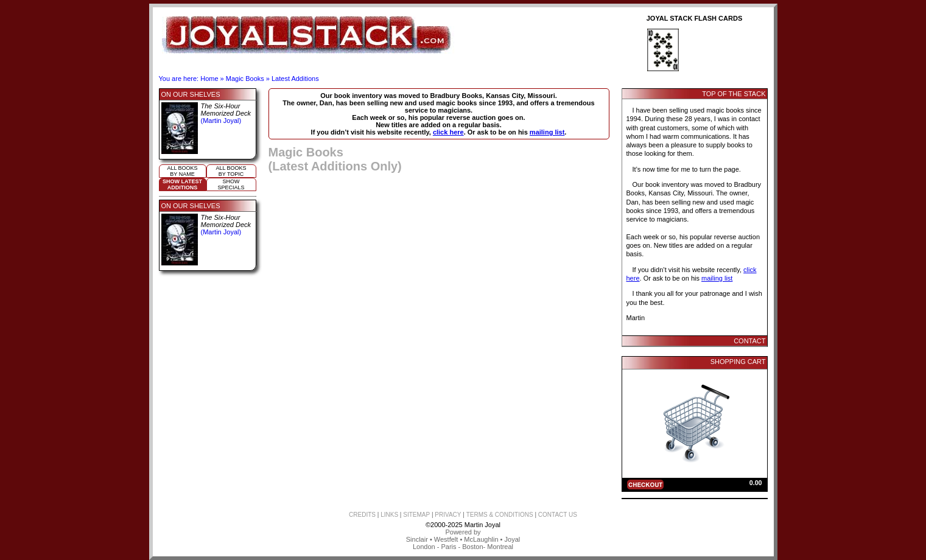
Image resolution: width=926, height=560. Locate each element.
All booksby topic (231, 171)
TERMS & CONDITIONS (500, 515)
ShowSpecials (231, 184)
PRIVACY (448, 515)
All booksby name (182, 171)
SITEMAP (416, 515)
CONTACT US (558, 515)
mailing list (547, 132)
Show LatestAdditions (182, 184)
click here (448, 132)
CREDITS (362, 515)
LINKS (389, 515)
